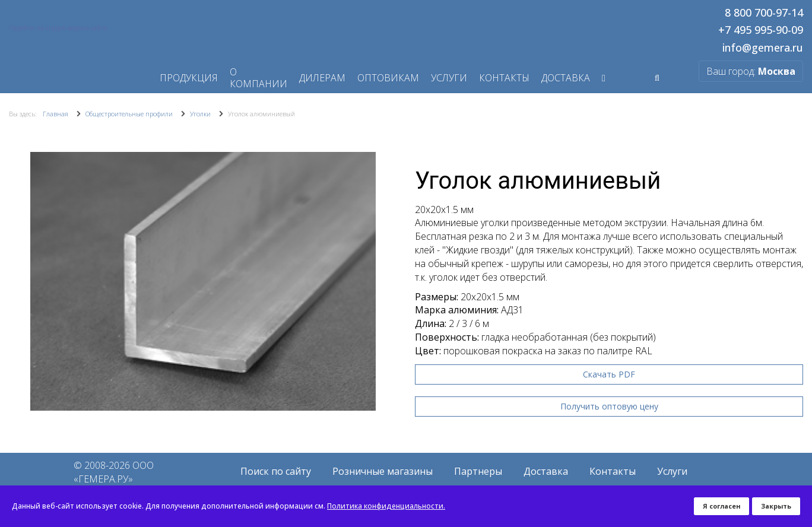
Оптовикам (388, 78)
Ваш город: (751, 71)
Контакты (504, 78)
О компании (258, 78)
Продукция (189, 78)
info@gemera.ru (763, 48)
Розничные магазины (383, 471)
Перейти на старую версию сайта (58, 28)
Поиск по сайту (276, 471)
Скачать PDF (609, 374)
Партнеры (478, 471)
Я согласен (721, 506)
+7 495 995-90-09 (761, 30)
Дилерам (322, 78)
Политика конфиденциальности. (386, 506)
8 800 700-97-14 (764, 13)
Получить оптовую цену (609, 406)
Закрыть (776, 506)
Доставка (566, 78)
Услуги (449, 78)
